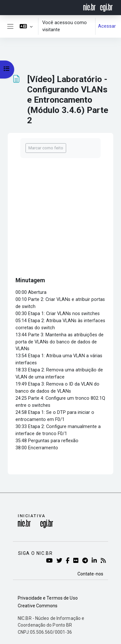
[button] (26, 26)
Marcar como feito (46, 148)
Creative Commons (38, 606)
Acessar (107, 26)
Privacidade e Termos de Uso (48, 598)
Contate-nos (90, 574)
